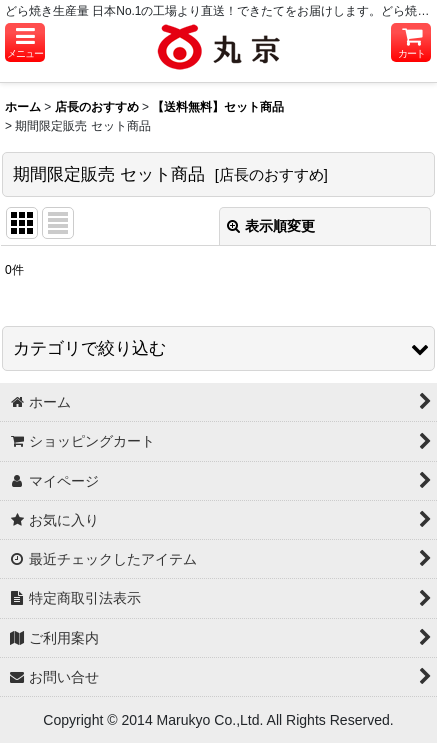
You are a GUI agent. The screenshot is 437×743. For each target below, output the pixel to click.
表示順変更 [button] (271, 226)
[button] (25, 42)
